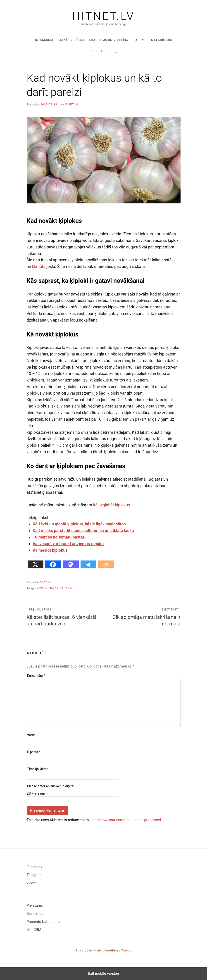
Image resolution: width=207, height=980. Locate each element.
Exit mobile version (103, 974)
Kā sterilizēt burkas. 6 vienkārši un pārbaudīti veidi (63, 617)
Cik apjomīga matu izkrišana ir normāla (145, 617)
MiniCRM (34, 930)
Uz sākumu (44, 40)
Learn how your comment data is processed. (126, 820)
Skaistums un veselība (109, 40)
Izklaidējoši (162, 40)
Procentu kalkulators (43, 922)
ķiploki (43, 588)
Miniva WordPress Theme (113, 950)
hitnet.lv (70, 104)
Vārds (32, 735)
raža (54, 588)
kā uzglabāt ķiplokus (112, 505)
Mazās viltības (71, 40)
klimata (39, 266)
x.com (32, 883)
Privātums (35, 905)
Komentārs (36, 676)
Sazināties (35, 914)
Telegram (34, 875)
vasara (66, 588)
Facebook (34, 867)
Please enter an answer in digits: (51, 786)
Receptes (99, 51)
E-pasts (34, 752)
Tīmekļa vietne (38, 769)
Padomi (139, 40)
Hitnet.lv (103, 16)
